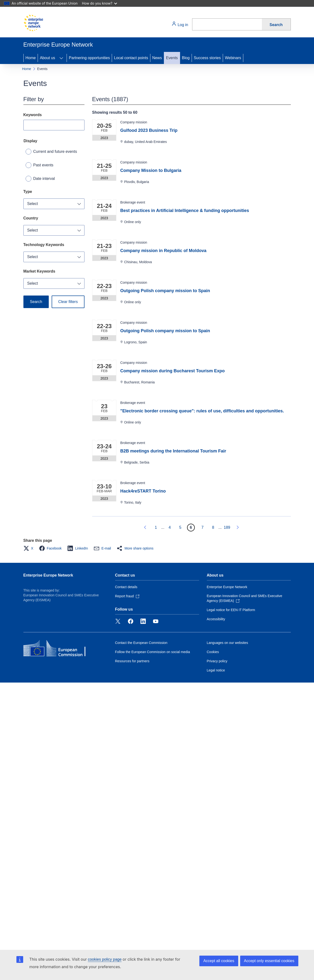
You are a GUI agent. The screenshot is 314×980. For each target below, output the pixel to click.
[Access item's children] (61, 58)
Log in (180, 24)
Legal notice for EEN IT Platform (231, 610)
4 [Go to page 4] (170, 527)
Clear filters (68, 302)
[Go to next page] (237, 528)
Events (172, 58)
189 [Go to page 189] (227, 527)
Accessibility (216, 619)
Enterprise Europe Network (48, 575)
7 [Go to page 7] (203, 527)
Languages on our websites (227, 643)
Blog (186, 58)
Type (28, 192)
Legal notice (216, 670)
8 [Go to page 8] (213, 527)
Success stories (207, 58)
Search (276, 25)
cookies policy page (105, 959)
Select (33, 204)
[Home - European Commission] (33, 23)
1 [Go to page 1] (156, 527)
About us (47, 58)
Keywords (33, 115)
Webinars (233, 58)
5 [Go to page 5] (180, 527)
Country (31, 218)
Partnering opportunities (89, 58)
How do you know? (100, 3)
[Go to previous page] (145, 528)
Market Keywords (39, 271)
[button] (30, 548)
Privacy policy (217, 661)
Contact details (126, 587)
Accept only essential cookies (269, 961)
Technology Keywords (44, 245)
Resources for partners (132, 661)
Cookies (213, 652)
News (157, 58)
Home (31, 58)
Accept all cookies (219, 961)
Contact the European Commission (141, 643)
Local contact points (131, 58)
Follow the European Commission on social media (153, 652)
